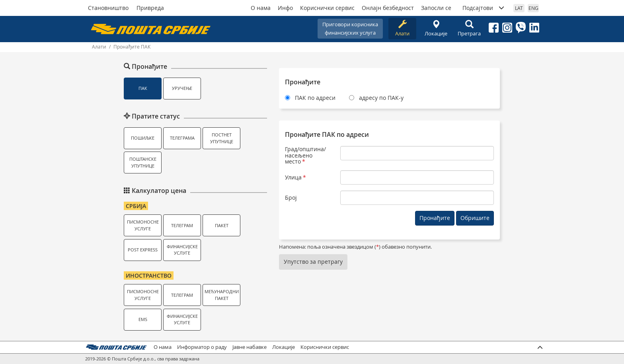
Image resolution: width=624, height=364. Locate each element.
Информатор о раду (202, 347)
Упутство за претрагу (313, 262)
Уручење (182, 88)
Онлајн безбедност (388, 8)
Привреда (150, 8)
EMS (143, 319)
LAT (519, 8)
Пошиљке (143, 138)
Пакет (222, 225)
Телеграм (182, 225)
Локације (436, 28)
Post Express (143, 250)
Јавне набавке (250, 347)
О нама (261, 8)
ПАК (143, 88)
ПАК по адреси (315, 98)
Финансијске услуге (182, 250)
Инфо (285, 8)
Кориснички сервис (327, 8)
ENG (533, 8)
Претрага (469, 28)
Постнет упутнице (222, 138)
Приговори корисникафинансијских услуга (350, 28)
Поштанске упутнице (143, 162)
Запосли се (436, 8)
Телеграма (182, 138)
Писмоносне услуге (143, 225)
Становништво (108, 8)
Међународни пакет (222, 295)
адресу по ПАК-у (381, 98)
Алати (402, 28)
